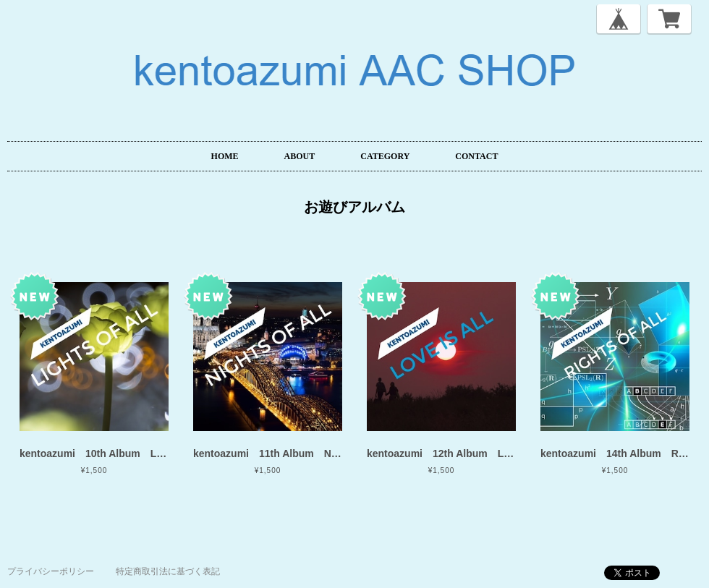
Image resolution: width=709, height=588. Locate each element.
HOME (225, 156)
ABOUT (300, 156)
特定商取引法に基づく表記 (168, 571)
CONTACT (476, 156)
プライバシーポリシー (51, 571)
